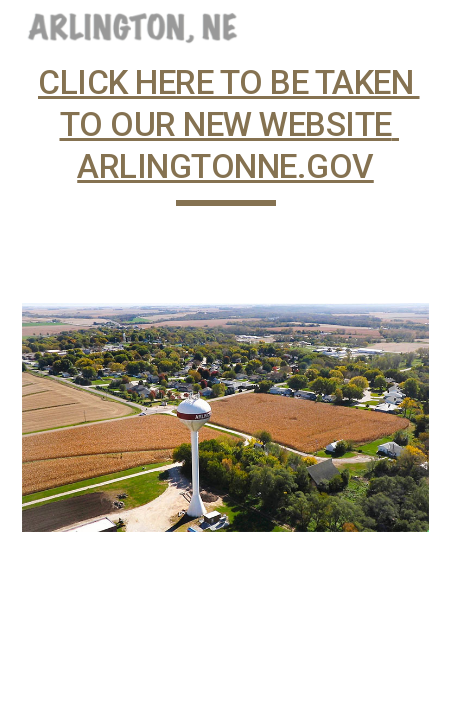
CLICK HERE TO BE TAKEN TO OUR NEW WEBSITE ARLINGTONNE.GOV (229, 124)
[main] (226, 154)
